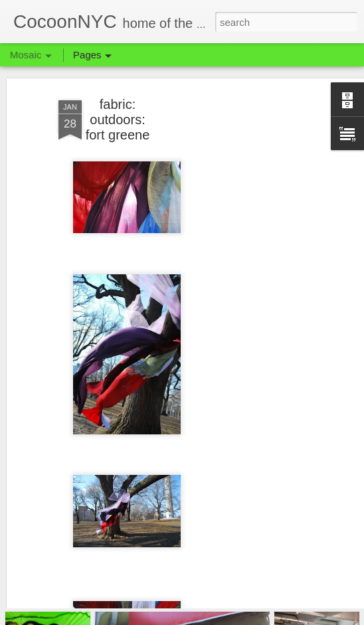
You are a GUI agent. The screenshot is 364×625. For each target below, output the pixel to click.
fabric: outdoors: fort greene (118, 100)
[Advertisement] (250, 283)
